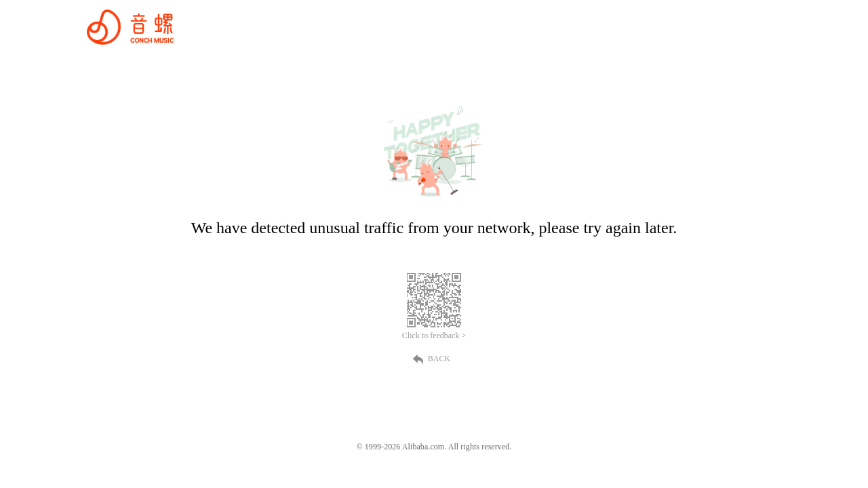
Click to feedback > (434, 335)
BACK (434, 359)
